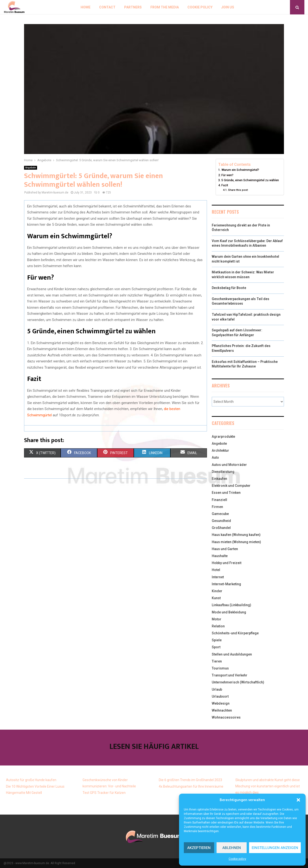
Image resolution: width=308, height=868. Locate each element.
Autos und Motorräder (229, 465)
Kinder (217, 591)
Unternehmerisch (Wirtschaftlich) (238, 682)
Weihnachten (222, 710)
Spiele (217, 640)
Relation (218, 626)
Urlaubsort (220, 696)
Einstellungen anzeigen (275, 848)
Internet (218, 577)
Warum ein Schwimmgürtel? (240, 170)
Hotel (216, 570)
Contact (107, 7)
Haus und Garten (225, 549)
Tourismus (220, 668)
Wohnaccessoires (226, 717)
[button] (298, 800)
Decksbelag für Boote (229, 288)
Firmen (217, 507)
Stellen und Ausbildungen (232, 654)
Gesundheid (221, 521)
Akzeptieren (199, 848)
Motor (217, 619)
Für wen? (227, 175)
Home (86, 7)
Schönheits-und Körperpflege (235, 633)
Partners (133, 7)
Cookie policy (237, 859)
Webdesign (221, 703)
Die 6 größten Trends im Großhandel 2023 (190, 780)
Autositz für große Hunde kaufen (31, 780)
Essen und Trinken (226, 493)
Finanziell (219, 500)
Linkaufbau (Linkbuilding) (231, 605)
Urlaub (217, 689)
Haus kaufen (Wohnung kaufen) (236, 535)
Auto (215, 457)
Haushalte (220, 556)
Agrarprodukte (223, 437)
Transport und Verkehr (230, 675)
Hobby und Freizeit (227, 563)
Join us (228, 7)
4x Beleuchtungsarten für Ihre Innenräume (191, 786)
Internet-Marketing (226, 584)
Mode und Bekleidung (229, 612)
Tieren (217, 661)
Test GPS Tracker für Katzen (104, 793)
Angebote (31, 168)
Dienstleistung (223, 472)
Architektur (220, 450)
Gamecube (220, 514)
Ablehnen (232, 848)
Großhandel (221, 528)
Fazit (225, 185)
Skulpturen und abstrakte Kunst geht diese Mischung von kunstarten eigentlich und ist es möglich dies (268, 786)
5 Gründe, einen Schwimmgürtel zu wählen (250, 180)
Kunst (216, 598)
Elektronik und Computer (231, 486)
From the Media (165, 7)
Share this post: (238, 190)
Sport (216, 647)
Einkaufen (219, 479)
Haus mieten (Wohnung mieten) (236, 542)
